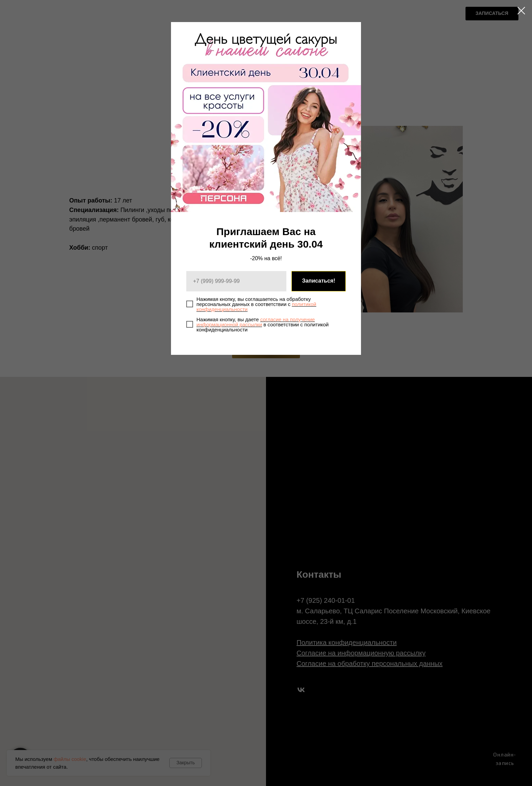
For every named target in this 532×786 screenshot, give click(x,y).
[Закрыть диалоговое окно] (521, 11)
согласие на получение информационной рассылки (256, 322)
